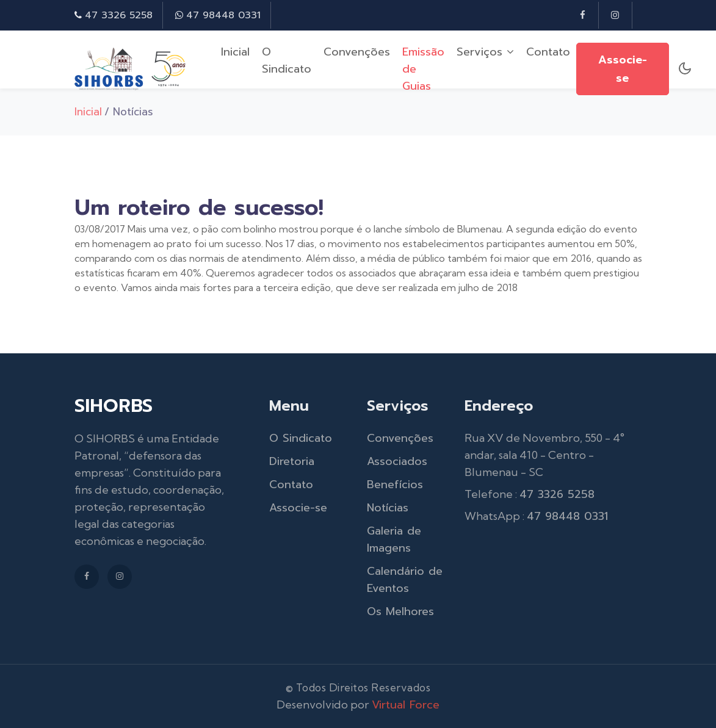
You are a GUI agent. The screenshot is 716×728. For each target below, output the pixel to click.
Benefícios (395, 485)
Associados (397, 461)
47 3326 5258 (119, 15)
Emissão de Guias (423, 69)
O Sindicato (287, 60)
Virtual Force (406, 705)
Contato (548, 52)
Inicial (235, 52)
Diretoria (292, 461)
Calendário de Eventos (405, 580)
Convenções (357, 52)
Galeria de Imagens (394, 539)
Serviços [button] (485, 52)
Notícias (388, 508)
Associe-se (623, 69)
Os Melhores (400, 611)
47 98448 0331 (223, 15)
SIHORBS (114, 406)
